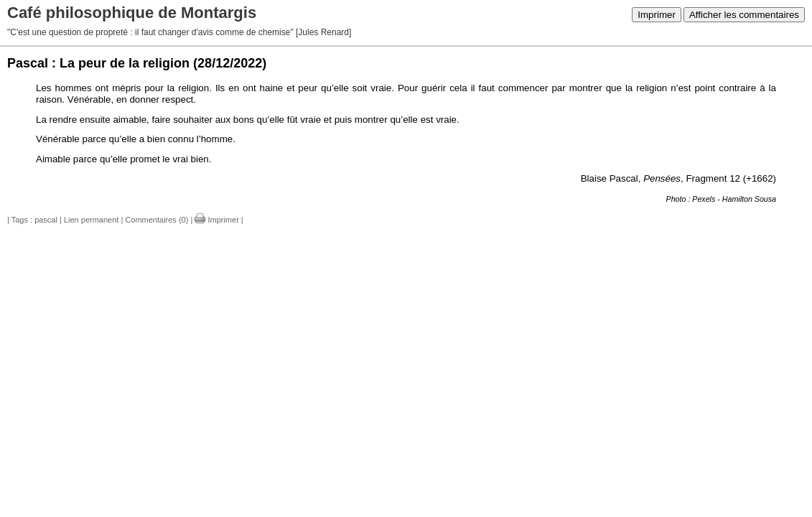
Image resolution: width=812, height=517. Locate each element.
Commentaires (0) (157, 220)
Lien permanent (91, 220)
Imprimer (657, 15)
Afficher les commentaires (744, 15)
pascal (46, 220)
